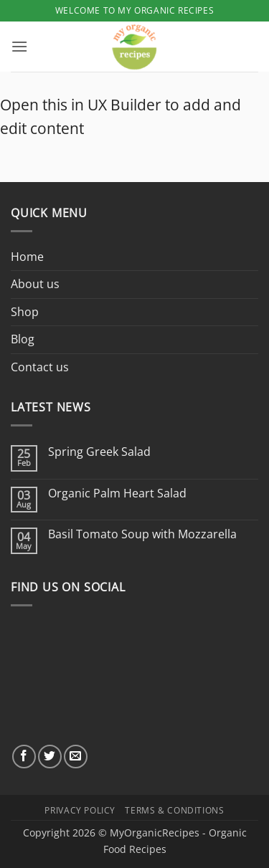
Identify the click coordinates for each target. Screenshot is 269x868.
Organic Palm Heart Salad (117, 493)
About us (35, 284)
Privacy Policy (80, 810)
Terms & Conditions (174, 810)
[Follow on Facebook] (24, 757)
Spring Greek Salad (99, 452)
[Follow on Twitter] (50, 757)
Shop (25, 312)
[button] (19, 46)
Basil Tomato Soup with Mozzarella (142, 534)
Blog (23, 339)
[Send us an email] (76, 757)
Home (27, 257)
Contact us (40, 367)
